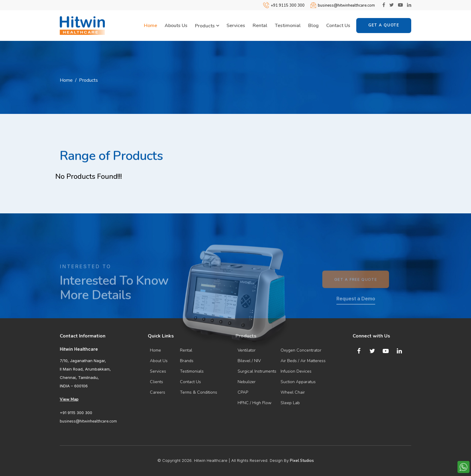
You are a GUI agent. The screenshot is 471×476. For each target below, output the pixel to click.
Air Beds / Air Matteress (303, 361)
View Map (69, 399)
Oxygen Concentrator (301, 350)
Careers (158, 392)
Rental (260, 26)
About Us (159, 361)
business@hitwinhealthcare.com (346, 5)
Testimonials (192, 371)
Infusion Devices (296, 371)
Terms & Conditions (199, 392)
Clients (156, 382)
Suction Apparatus (298, 382)
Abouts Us (176, 26)
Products (207, 26)
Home (150, 26)
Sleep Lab (290, 403)
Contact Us (338, 26)
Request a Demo (356, 313)
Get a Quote (384, 25)
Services (236, 26)
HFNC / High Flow (255, 403)
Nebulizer (247, 382)
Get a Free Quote (356, 294)
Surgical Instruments (257, 371)
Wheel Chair (293, 392)
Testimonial (288, 26)
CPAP (243, 392)
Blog (313, 26)
